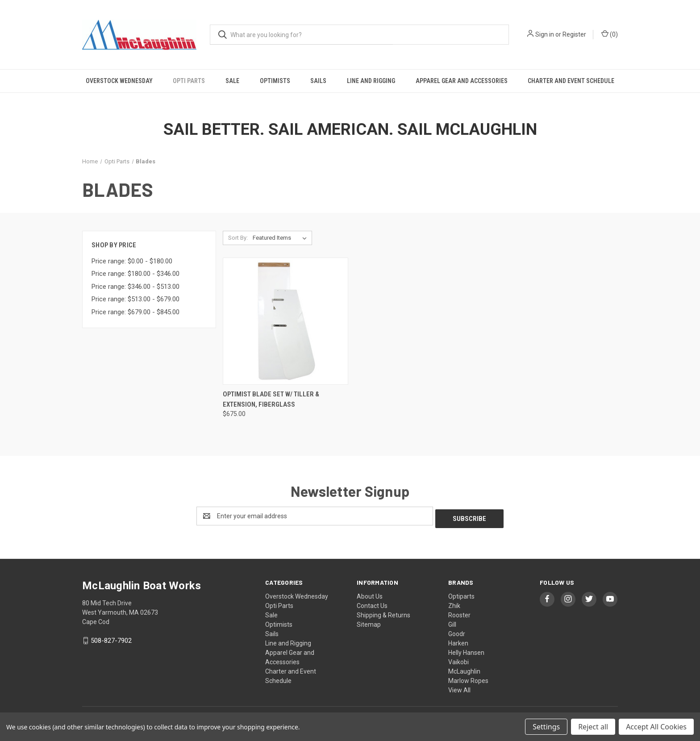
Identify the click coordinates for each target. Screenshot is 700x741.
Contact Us (372, 603)
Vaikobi (458, 659)
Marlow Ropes (468, 678)
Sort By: (238, 238)
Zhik (454, 603)
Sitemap (369, 622)
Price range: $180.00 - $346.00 (135, 274)
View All (459, 687)
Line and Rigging (371, 81)
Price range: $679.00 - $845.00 (135, 312)
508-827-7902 (111, 638)
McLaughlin (464, 669)
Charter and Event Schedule (571, 81)
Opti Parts (189, 81)
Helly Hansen (466, 650)
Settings (546, 727)
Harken (458, 641)
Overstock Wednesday (119, 81)
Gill (452, 622)
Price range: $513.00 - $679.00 (135, 299)
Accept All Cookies (656, 727)
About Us (370, 594)
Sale (232, 81)
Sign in (545, 34)
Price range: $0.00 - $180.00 (132, 261)
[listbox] (281, 238)
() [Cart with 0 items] (610, 34)
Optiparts (461, 594)
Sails (318, 81)
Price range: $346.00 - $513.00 (135, 287)
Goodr (457, 631)
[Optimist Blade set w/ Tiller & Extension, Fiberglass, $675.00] (285, 321)
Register (574, 34)
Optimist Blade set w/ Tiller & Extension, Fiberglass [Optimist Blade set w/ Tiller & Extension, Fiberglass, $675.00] (271, 399)
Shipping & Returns (383, 612)
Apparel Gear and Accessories (462, 81)
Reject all (593, 727)
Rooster (459, 612)
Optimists (275, 81)
